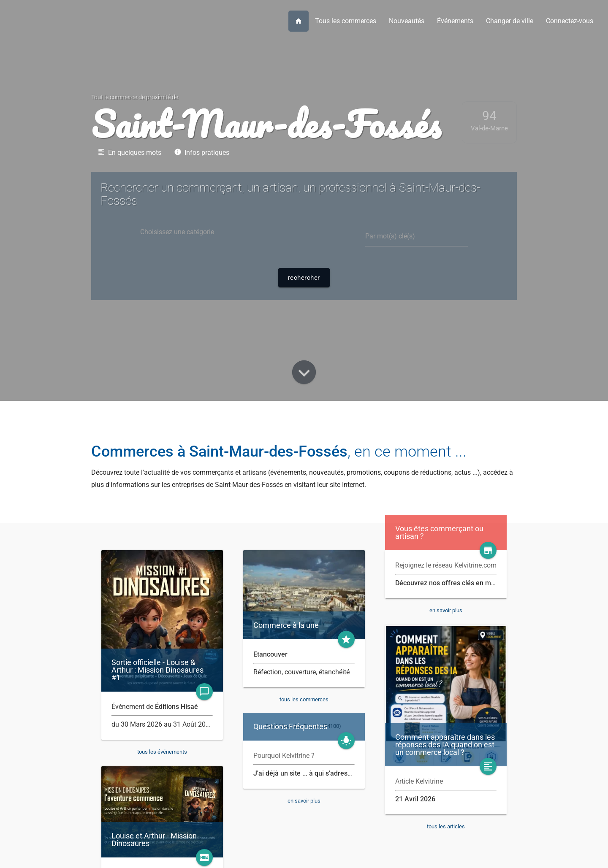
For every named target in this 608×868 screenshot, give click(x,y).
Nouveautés (407, 21)
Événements (455, 21)
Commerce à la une (286, 625)
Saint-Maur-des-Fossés (266, 124)
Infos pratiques (202, 152)
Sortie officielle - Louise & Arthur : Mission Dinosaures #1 (157, 670)
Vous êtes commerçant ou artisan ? (439, 533)
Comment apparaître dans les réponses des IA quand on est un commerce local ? (445, 745)
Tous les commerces (346, 21)
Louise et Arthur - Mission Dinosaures (154, 840)
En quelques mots (129, 152)
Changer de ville (510, 21)
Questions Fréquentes (290, 727)
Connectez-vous (570, 21)
